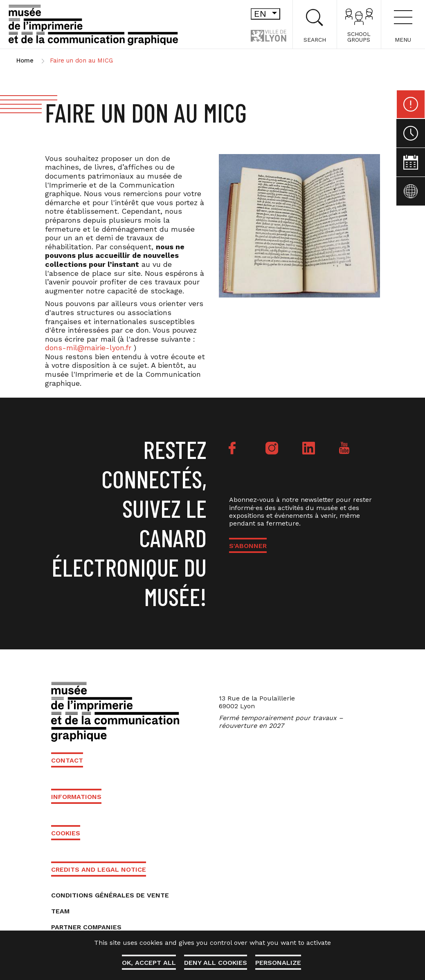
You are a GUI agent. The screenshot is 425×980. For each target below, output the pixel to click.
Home (25, 60)
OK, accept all (149, 963)
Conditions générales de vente (110, 895)
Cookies (66, 833)
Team (60, 911)
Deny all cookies (216, 963)
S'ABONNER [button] (248, 546)
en (252, 14)
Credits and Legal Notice (99, 869)
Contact (67, 760)
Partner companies (86, 927)
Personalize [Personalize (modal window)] (278, 963)
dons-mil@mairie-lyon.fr (88, 348)
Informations (76, 797)
